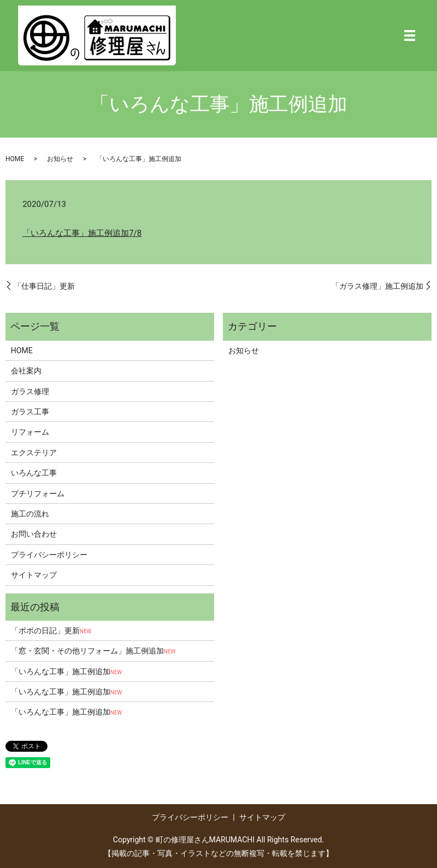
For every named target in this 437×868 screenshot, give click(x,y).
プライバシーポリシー (49, 555)
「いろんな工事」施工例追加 (67, 671)
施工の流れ (30, 514)
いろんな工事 (34, 473)
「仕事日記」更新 (44, 286)
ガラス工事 (30, 412)
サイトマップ (34, 575)
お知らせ (60, 159)
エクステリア (34, 453)
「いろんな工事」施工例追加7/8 (82, 233)
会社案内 (26, 371)
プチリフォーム (38, 494)
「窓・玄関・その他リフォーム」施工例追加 (93, 651)
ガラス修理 (30, 391)
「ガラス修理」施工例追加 (377, 286)
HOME (15, 159)
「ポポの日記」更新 (51, 631)
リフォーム (30, 432)
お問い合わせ (34, 534)
